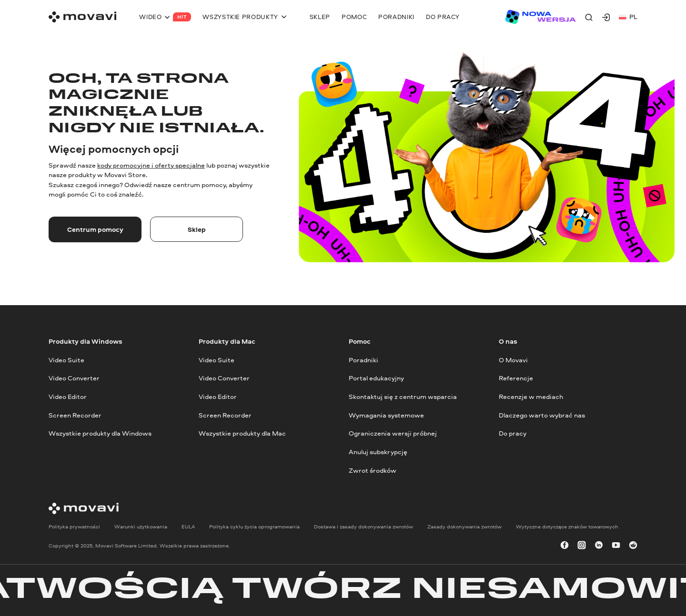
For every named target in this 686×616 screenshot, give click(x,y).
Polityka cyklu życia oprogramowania (254, 527)
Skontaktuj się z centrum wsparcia (403, 396)
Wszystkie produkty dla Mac (242, 433)
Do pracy (513, 433)
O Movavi (513, 360)
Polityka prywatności (74, 527)
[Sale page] (540, 17)
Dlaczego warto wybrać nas (542, 415)
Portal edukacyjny (376, 378)
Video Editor (68, 396)
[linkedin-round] (599, 546)
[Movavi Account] (606, 17)
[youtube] (616, 546)
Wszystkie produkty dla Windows (100, 433)
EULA (188, 527)
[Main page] (82, 17)
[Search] (589, 17)
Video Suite (66, 360)
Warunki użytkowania (141, 527)
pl (628, 16)
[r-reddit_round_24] (633, 546)
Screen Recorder (75, 415)
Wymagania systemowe (386, 415)
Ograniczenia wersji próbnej (393, 433)
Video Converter (74, 378)
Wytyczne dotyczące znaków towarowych (567, 527)
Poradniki (363, 360)
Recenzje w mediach (531, 396)
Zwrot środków (373, 470)
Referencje (516, 378)
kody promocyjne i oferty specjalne (151, 165)
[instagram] (582, 546)
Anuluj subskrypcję (378, 452)
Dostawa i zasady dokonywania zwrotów (363, 527)
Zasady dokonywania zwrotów (464, 527)
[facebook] (565, 546)
